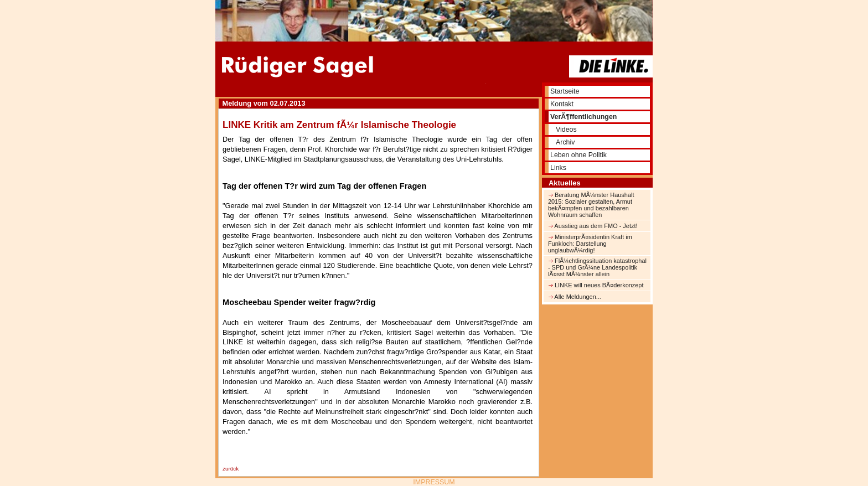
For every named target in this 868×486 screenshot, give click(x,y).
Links (558, 168)
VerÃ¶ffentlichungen (583, 117)
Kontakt (562, 104)
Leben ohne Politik (578, 155)
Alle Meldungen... (575, 297)
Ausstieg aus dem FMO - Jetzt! (593, 226)
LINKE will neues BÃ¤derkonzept (596, 285)
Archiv (565, 142)
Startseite (565, 91)
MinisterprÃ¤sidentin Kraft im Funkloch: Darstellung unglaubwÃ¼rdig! (590, 244)
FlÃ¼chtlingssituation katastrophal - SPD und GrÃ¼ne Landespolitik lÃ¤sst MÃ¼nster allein (597, 267)
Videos (566, 130)
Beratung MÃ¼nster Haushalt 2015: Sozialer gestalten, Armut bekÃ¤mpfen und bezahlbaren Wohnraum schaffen (591, 205)
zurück (231, 469)
